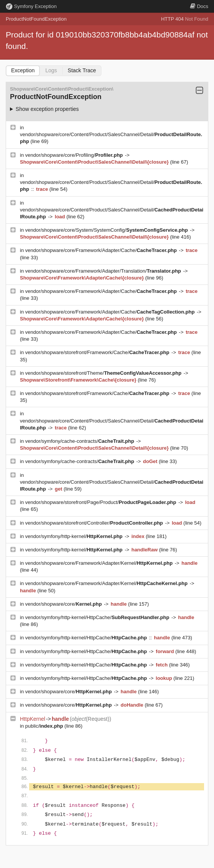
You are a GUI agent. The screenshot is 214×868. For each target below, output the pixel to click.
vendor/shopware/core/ (64, 604)
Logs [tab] (51, 70)
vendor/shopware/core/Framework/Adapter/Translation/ (104, 271)
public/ (45, 726)
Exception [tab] (23, 70)
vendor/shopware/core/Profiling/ (75, 155)
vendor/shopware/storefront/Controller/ (95, 523)
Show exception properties (47, 109)
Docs (199, 6)
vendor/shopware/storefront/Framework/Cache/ (98, 352)
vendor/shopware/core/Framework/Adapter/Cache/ (102, 250)
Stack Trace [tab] (82, 70)
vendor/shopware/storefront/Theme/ (104, 373)
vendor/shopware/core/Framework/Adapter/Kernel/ (100, 563)
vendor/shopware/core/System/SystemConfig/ (107, 230)
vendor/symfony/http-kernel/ (75, 536)
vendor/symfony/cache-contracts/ (80, 441)
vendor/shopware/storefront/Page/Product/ (101, 502)
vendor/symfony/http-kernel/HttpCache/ (98, 617)
